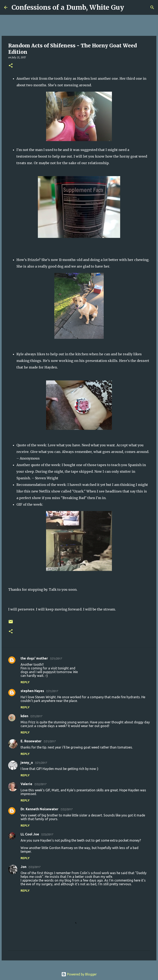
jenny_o (27, 762)
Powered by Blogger (79, 974)
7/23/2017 (47, 834)
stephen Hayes (32, 691)
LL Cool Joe (30, 834)
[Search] (130, 7)
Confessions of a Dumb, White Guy (68, 7)
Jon (23, 867)
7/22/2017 (40, 784)
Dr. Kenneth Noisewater (39, 809)
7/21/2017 (56, 658)
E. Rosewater (31, 741)
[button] (11, 66)
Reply (25, 682)
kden (24, 716)
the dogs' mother (34, 658)
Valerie (26, 784)
